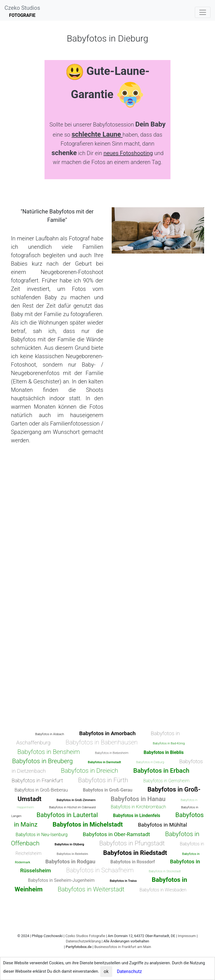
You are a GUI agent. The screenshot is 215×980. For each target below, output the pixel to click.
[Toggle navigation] (203, 12)
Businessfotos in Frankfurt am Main (123, 947)
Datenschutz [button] (129, 971)
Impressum (187, 936)
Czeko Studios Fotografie (85, 936)
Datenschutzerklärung (83, 941)
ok (106, 971)
